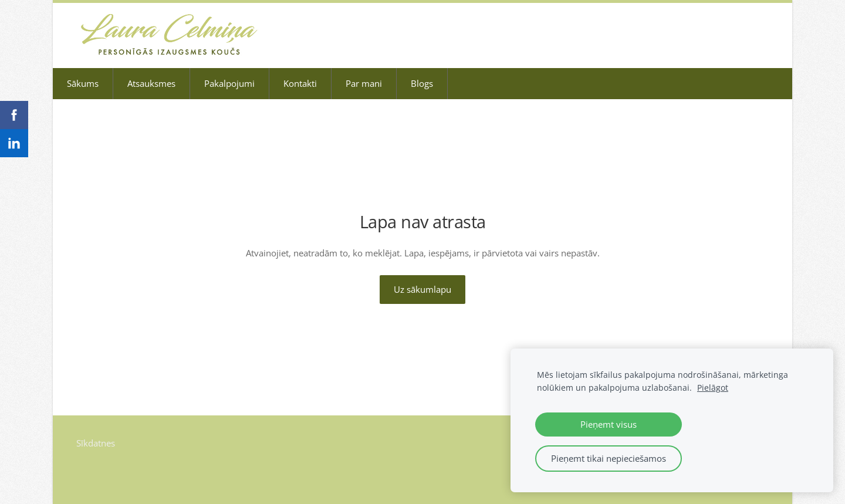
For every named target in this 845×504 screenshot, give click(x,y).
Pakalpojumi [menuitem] (229, 83)
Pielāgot (713, 388)
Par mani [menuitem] (364, 83)
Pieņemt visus (609, 424)
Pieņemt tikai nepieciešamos (609, 458)
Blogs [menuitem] (422, 83)
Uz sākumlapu (422, 289)
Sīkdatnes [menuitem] (96, 443)
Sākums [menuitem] (83, 83)
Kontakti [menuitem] (300, 83)
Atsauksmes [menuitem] (151, 83)
